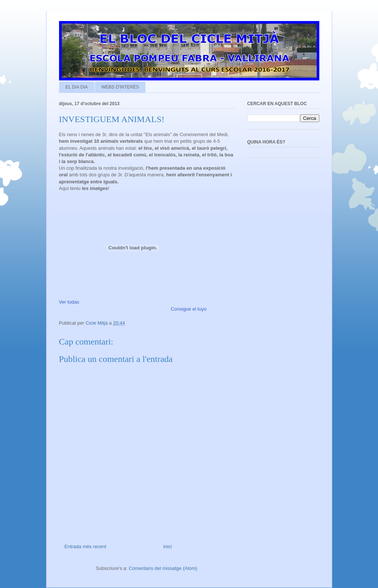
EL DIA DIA (77, 87)
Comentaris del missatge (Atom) (163, 568)
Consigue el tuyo (189, 309)
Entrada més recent (85, 547)
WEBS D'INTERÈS (120, 87)
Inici (167, 547)
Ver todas (69, 302)
